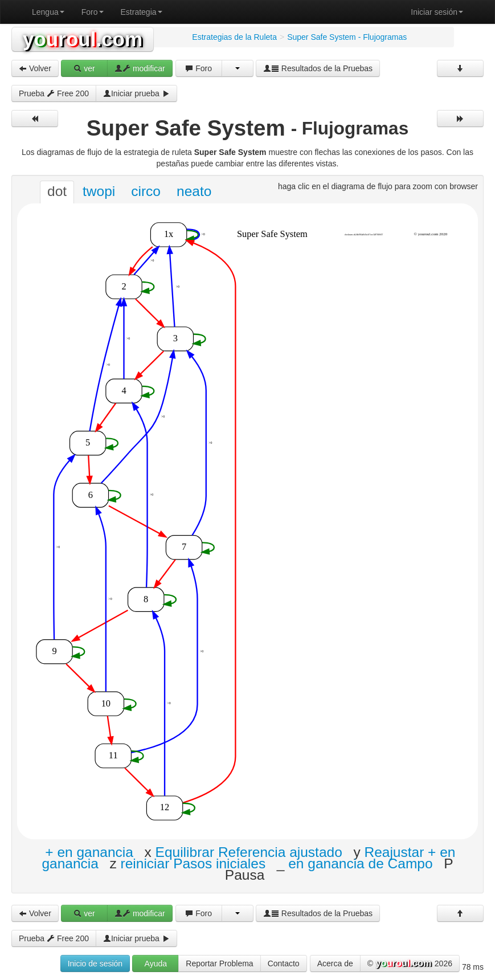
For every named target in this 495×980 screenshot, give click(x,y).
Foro (93, 12)
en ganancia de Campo (360, 863)
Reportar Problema (219, 963)
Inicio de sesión (95, 963)
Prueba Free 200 (54, 93)
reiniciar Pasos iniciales (193, 863)
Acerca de (335, 963)
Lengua (48, 12)
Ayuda (156, 963)
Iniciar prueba (136, 93)
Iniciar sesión (437, 12)
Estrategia (142, 12)
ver (84, 68)
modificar (140, 68)
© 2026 (410, 964)
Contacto (284, 963)
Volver (35, 68)
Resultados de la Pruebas (318, 68)
